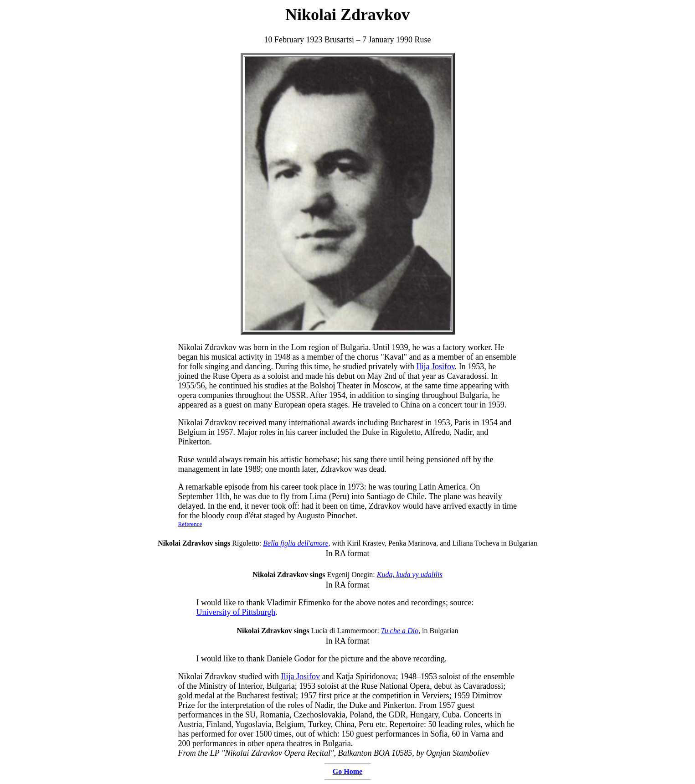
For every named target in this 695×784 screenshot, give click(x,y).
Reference (190, 524)
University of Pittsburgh (236, 612)
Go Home (347, 771)
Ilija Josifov (435, 366)
